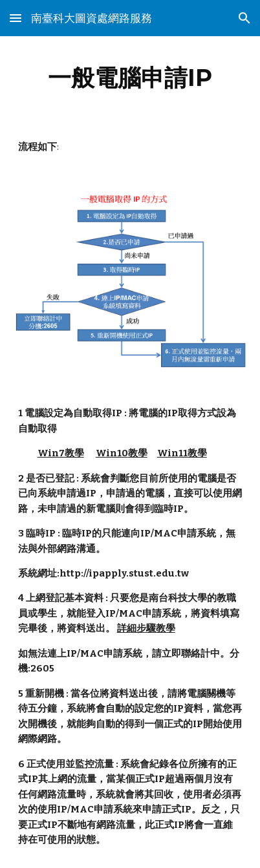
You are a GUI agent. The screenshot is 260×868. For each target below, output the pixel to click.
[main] (130, 78)
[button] (16, 18)
